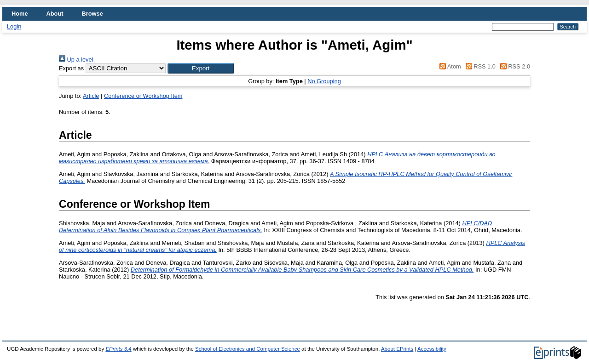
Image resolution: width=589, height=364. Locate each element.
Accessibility (432, 349)
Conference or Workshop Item (143, 96)
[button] (201, 68)
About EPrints (397, 349)
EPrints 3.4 (118, 349)
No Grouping (324, 81)
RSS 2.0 (514, 66)
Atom (449, 66)
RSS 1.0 (479, 66)
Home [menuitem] (20, 14)
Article (91, 96)
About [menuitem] (55, 14)
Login (14, 26)
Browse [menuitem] (92, 14)
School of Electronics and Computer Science (248, 349)
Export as (71, 68)
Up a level (76, 60)
